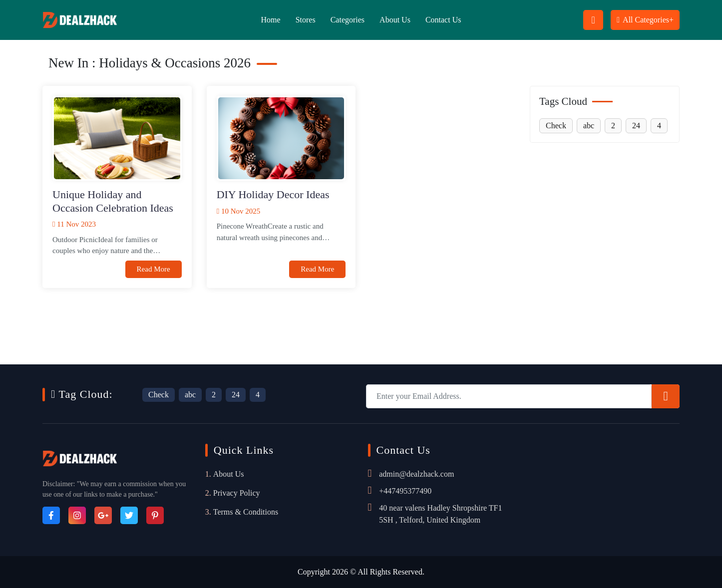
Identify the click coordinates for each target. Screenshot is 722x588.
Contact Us (443, 20)
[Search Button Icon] (593, 20)
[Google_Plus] (103, 515)
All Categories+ (645, 20)
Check (556, 126)
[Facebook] (51, 515)
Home (271, 20)
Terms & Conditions (246, 512)
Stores (306, 20)
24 (636, 126)
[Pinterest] (155, 515)
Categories (348, 20)
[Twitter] (129, 515)
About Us (395, 20)
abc (589, 126)
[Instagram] (77, 515)
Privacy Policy (237, 493)
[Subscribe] (666, 396)
